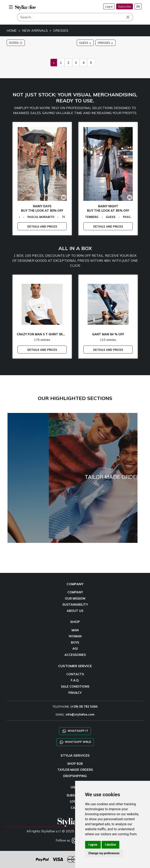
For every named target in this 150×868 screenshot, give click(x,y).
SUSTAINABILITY (75, 605)
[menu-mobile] (11, 6)
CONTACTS (75, 674)
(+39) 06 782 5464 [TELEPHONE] (84, 707)
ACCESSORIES (75, 655)
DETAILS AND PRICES (42, 226)
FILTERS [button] (16, 43)
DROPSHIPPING (75, 776)
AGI (75, 649)
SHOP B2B (75, 764)
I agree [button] (93, 845)
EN (138, 6)
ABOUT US (75, 611)
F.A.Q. (75, 680)
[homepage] (25, 8)
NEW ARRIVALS (35, 30)
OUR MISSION (75, 599)
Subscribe (125, 6)
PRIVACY (75, 693)
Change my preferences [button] (104, 853)
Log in (109, 6)
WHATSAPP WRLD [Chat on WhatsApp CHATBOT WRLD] (75, 742)
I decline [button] (110, 845)
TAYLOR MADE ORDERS (75, 770)
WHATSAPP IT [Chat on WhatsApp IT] (75, 731)
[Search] (75, 17)
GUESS (85, 43)
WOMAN (75, 636)
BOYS (75, 643)
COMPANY (75, 592)
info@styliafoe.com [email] (80, 715)
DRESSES (61, 30)
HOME (12, 30)
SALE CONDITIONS (75, 687)
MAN (75, 630)
